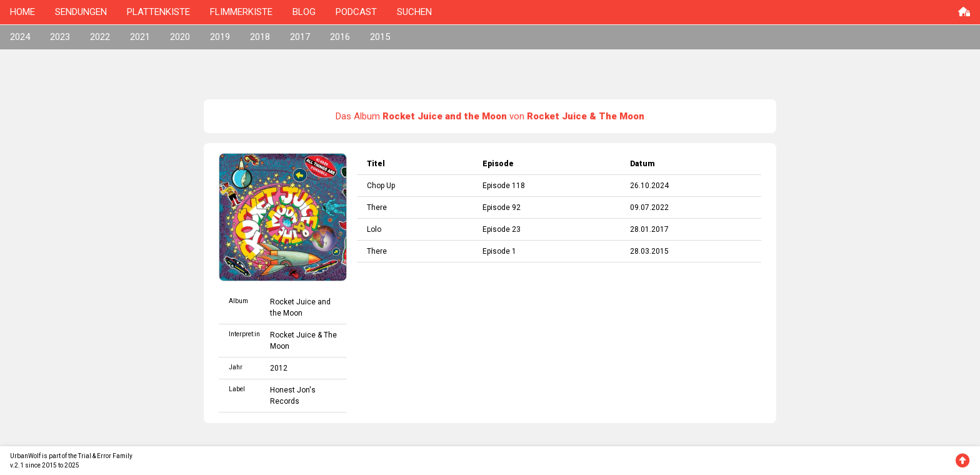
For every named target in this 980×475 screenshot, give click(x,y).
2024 (20, 37)
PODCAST (356, 12)
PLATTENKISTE (158, 12)
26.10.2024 (649, 186)
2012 (279, 368)
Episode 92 (502, 207)
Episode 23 (502, 229)
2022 (100, 37)
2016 (340, 37)
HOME (22, 12)
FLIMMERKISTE (241, 12)
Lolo (374, 229)
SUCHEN (414, 12)
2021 (140, 37)
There (377, 207)
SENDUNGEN (81, 12)
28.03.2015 (649, 251)
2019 (220, 37)
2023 (60, 37)
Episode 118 (504, 186)
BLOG (304, 12)
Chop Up (381, 186)
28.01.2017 (649, 229)
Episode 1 (499, 251)
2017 (300, 37)
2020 (180, 37)
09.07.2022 (649, 207)
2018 (260, 37)
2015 (380, 37)
